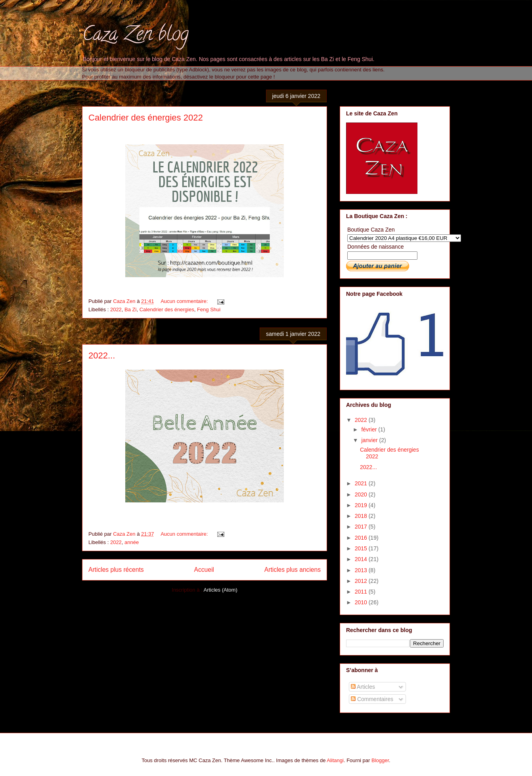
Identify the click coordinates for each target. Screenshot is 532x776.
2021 (362, 483)
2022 (116, 309)
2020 (362, 494)
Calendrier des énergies (167, 309)
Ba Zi (130, 309)
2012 (362, 581)
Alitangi (335, 760)
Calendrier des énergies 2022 (146, 118)
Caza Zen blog (135, 36)
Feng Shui (209, 309)
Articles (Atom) (220, 590)
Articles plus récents (116, 570)
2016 (362, 538)
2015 (362, 548)
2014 (362, 559)
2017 (362, 527)
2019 (362, 505)
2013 (362, 570)
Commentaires (372, 699)
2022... (102, 355)
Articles (363, 687)
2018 (362, 516)
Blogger (380, 760)
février (370, 429)
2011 (362, 592)
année (132, 542)
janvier (370, 440)
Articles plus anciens (293, 570)
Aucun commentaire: (185, 301)
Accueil (204, 570)
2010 (362, 602)
